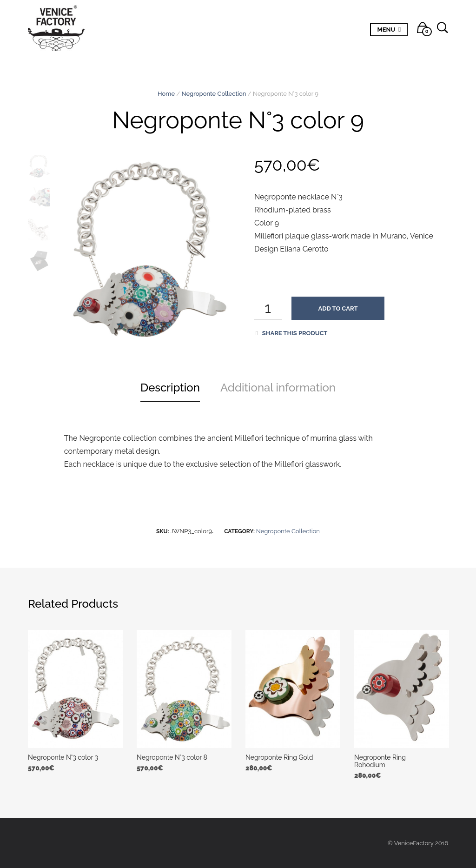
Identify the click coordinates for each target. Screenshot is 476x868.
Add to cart (338, 308)
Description (170, 388)
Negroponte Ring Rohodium (380, 761)
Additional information (278, 388)
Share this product (291, 333)
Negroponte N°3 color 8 (172, 757)
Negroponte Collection (214, 94)
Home (166, 94)
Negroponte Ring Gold (279, 757)
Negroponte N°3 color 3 (63, 757)
